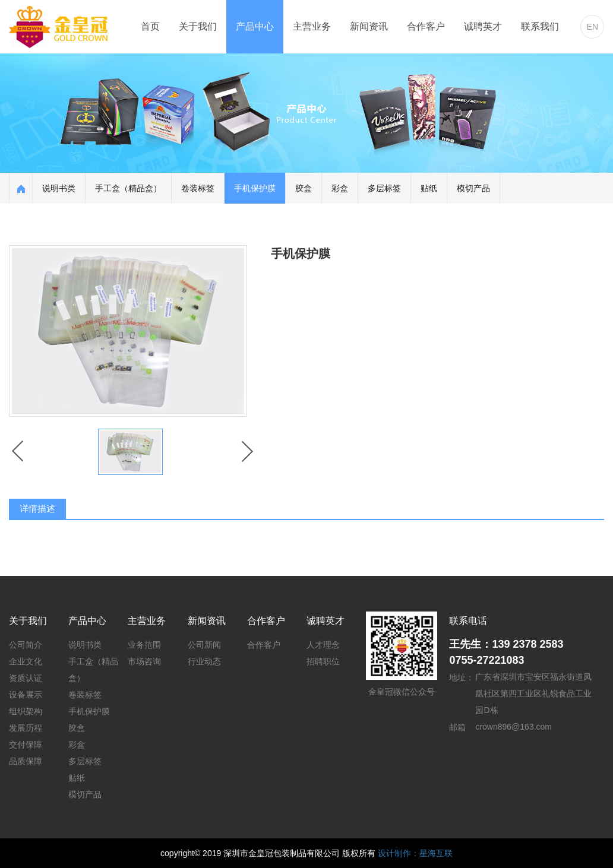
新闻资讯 (369, 26)
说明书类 (59, 188)
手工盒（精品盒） (128, 188)
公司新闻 (204, 645)
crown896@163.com (514, 727)
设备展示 (26, 695)
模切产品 (473, 188)
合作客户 (426, 26)
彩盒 (340, 188)
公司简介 (26, 645)
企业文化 (26, 661)
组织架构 (26, 711)
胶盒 (304, 188)
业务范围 (144, 645)
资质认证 (26, 678)
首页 (150, 26)
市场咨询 (144, 661)
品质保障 (26, 761)
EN (593, 27)
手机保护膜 (255, 188)
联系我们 (540, 26)
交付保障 (26, 745)
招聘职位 (323, 661)
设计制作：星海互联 (415, 853)
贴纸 (429, 188)
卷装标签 (198, 188)
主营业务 (312, 26)
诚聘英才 (483, 26)
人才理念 (323, 645)
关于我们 (198, 26)
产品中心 (255, 26)
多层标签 (384, 188)
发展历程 (26, 728)
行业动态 (204, 661)
